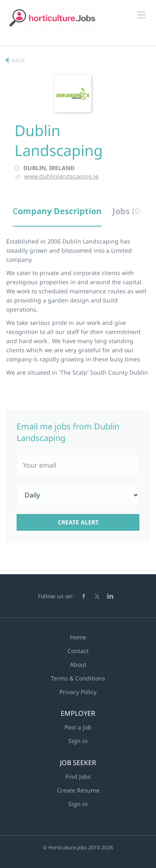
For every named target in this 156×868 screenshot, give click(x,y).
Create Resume (78, 790)
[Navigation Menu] (141, 15)
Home (78, 637)
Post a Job (78, 727)
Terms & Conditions (78, 678)
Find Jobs (78, 777)
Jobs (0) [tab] (127, 211)
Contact (78, 651)
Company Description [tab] (57, 211)
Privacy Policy (78, 692)
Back (18, 60)
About (78, 664)
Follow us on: (56, 596)
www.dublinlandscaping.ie (61, 176)
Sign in (78, 741)
